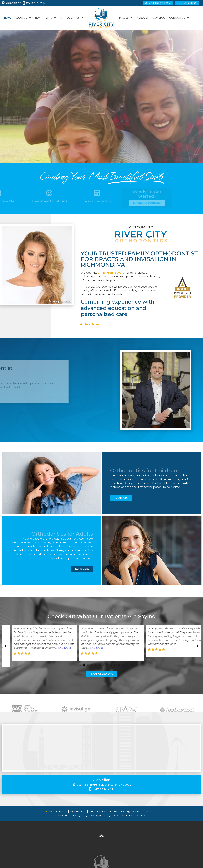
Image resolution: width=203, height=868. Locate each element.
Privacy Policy (80, 821)
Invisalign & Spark (131, 817)
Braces (126, 18)
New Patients (46, 18)
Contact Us (179, 18)
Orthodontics (72, 18)
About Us (23, 18)
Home (8, 18)
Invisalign (143, 18)
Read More (92, 324)
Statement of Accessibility (129, 821)
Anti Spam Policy (101, 821)
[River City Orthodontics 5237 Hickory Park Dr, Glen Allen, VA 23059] (101, 753)
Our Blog (159, 18)
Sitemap (63, 821)
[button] (141, 324)
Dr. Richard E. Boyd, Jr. (112, 273)
